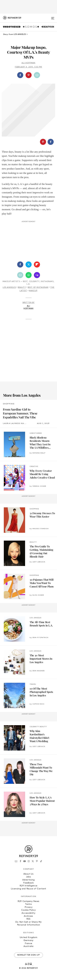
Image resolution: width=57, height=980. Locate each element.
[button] (28, 75)
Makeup (33, 291)
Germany (28, 941)
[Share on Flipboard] (37, 264)
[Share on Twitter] (29, 264)
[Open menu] (53, 17)
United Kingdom (29, 937)
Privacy (29, 907)
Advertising (28, 880)
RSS (28, 919)
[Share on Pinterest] (29, 75)
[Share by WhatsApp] (29, 275)
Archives (28, 916)
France (28, 944)
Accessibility (28, 913)
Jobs (29, 877)
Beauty (22, 287)
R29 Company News (28, 901)
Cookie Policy (28, 910)
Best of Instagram (38, 287)
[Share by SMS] (37, 275)
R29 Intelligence (28, 886)
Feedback (28, 883)
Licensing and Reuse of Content (28, 889)
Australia (28, 946)
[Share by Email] (37, 75)
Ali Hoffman (28, 63)
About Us (28, 874)
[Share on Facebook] (20, 75)
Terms (28, 904)
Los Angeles (9, 287)
